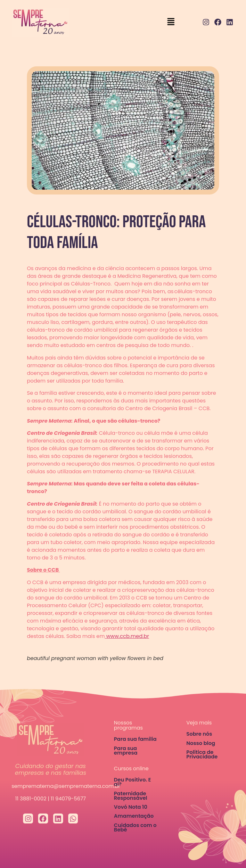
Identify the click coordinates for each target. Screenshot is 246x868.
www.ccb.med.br (127, 636)
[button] (171, 22)
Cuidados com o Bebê (135, 827)
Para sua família (135, 739)
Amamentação (134, 816)
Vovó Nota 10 (131, 807)
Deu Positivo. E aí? (133, 782)
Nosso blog (201, 743)
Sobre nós (199, 734)
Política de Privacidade (202, 754)
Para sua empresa (126, 751)
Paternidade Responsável (131, 796)
